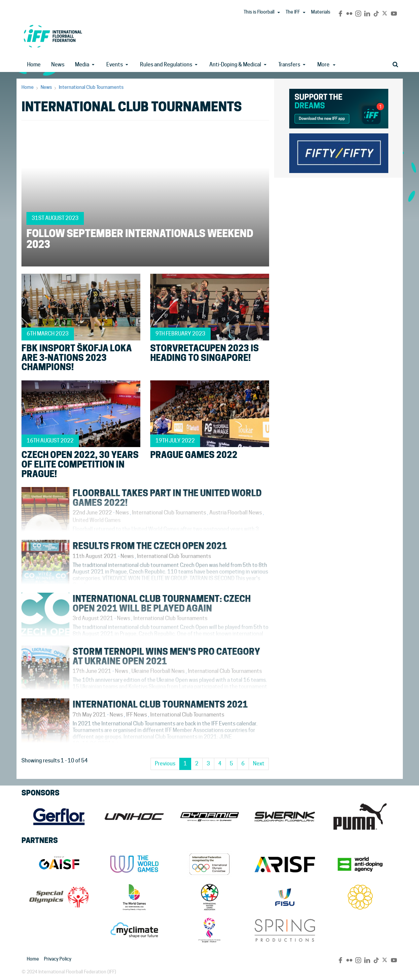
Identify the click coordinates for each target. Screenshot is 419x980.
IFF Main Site (53, 36)
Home (34, 65)
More (326, 65)
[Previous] (165, 764)
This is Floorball (259, 12)
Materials (321, 12)
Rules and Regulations (166, 65)
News (58, 65)
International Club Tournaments (91, 87)
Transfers (289, 65)
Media (82, 65)
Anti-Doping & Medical (235, 65)
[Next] (259, 764)
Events (115, 65)
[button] (279, 13)
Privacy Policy (58, 959)
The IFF (293, 12)
